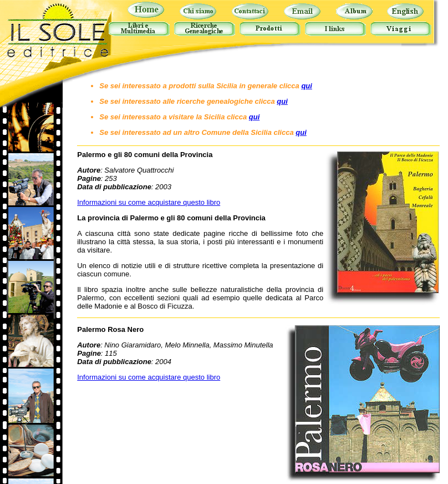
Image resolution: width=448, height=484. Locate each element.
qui (307, 86)
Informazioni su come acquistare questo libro (149, 202)
